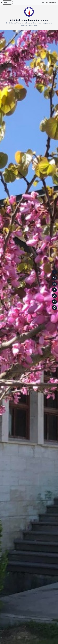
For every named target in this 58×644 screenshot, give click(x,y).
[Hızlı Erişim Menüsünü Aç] (49, 3)
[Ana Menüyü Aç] (7, 3)
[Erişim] (54, 272)
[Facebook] (54, 296)
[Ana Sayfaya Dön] (29, 12)
